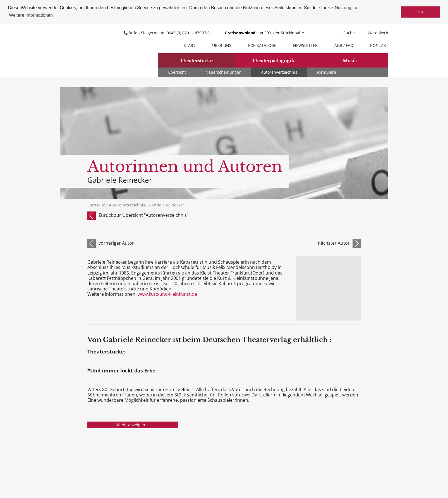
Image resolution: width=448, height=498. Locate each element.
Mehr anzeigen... (133, 425)
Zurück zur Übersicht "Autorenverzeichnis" (143, 215)
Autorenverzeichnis (279, 72)
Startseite (96, 205)
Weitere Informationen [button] (31, 15)
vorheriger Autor (116, 243)
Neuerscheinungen (223, 72)
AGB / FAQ (344, 45)
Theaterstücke (196, 61)
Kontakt (379, 45)
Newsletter (305, 45)
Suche (346, 33)
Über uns (222, 45)
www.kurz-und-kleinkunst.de (167, 294)
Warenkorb (374, 33)
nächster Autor (334, 243)
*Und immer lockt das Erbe (121, 371)
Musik (350, 61)
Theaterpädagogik (273, 61)
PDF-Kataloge (262, 45)
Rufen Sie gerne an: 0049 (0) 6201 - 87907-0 (167, 33)
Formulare (326, 72)
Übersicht (177, 72)
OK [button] (420, 12)
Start (190, 45)
